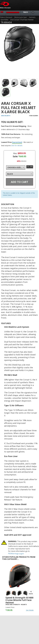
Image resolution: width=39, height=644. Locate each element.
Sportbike (4, 20)
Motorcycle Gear (21, 17)
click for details (17, 145)
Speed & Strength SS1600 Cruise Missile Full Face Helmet (19, 600)
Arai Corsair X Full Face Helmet (22, 20)
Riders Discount (6, 17)
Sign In (26, 12)
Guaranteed (17, 142)
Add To (19, 182)
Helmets (32, 17)
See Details (30, 610)
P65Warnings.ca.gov (16, 554)
